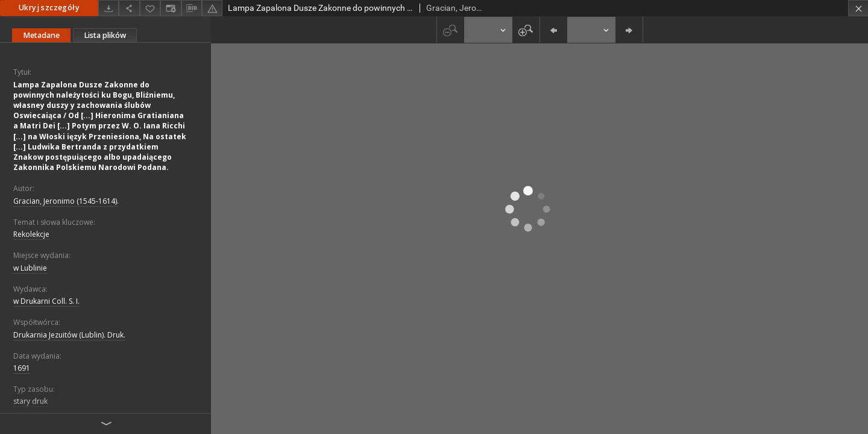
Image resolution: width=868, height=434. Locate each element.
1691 (22, 368)
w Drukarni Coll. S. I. (46, 301)
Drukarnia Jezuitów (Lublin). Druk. (69, 335)
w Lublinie (30, 268)
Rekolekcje (31, 234)
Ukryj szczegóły (49, 8)
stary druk (30, 401)
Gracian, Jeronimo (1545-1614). (66, 201)
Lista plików (105, 35)
